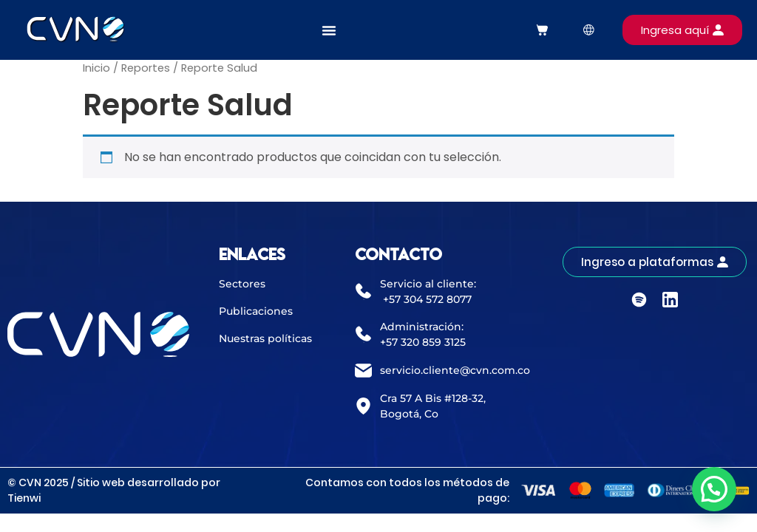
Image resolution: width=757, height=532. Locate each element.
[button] (714, 489)
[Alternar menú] (329, 30)
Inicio (96, 68)
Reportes (146, 68)
